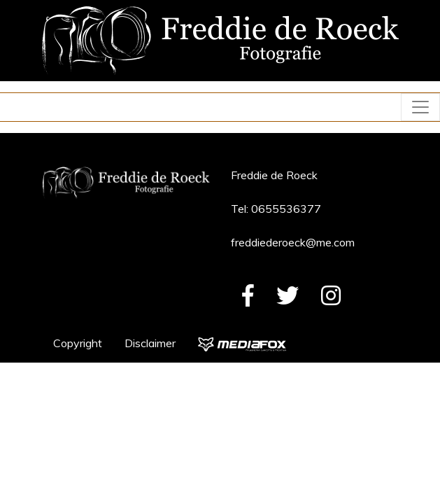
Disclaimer (150, 343)
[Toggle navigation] (420, 107)
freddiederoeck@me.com (293, 242)
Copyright (78, 343)
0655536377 (286, 209)
